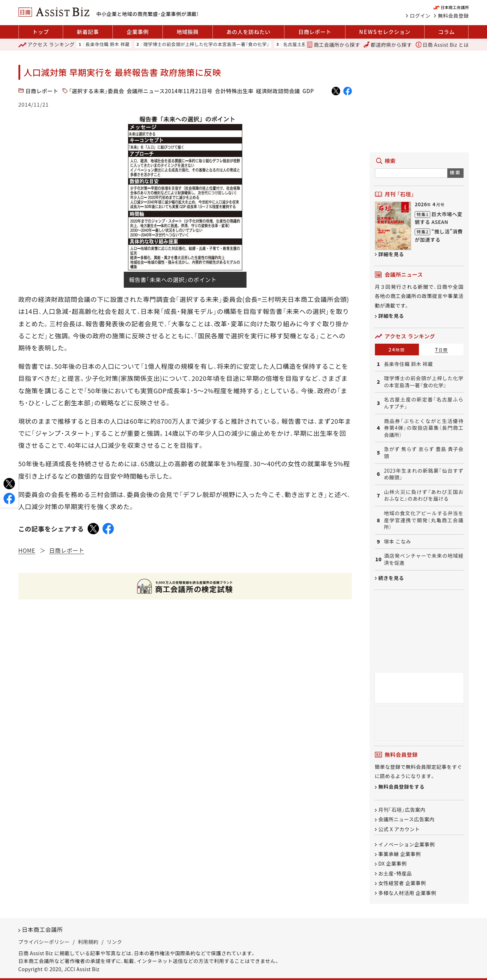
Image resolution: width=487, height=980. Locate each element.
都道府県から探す (388, 45)
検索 (455, 172)
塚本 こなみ (398, 542)
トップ (41, 32)
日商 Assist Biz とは (442, 45)
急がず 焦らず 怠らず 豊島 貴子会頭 (424, 453)
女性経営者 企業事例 (402, 883)
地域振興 (188, 32)
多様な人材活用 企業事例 (407, 893)
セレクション (385, 32)
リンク (115, 942)
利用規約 (88, 942)
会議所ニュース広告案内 (407, 820)
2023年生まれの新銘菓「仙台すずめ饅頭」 (424, 474)
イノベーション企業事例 (407, 844)
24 (397, 349)
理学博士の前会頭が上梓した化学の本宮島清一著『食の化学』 (206, 44)
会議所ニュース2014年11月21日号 (170, 91)
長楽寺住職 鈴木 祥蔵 (108, 44)
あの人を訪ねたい (248, 32)
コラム (447, 32)
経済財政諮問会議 (278, 91)
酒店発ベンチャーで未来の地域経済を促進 (424, 559)
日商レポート (315, 32)
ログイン (420, 16)
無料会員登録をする (402, 787)
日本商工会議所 (43, 929)
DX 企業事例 (393, 864)
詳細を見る (391, 254)
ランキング (47, 45)
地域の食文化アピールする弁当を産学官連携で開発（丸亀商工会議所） (424, 520)
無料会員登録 (453, 16)
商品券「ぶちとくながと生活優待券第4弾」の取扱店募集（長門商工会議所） (424, 428)
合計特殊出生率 (234, 91)
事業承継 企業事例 (400, 854)
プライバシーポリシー (44, 942)
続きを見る (391, 578)
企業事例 (138, 32)
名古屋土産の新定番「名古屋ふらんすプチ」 (424, 403)
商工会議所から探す (333, 45)
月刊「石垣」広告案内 (402, 810)
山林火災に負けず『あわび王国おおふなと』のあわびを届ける (424, 495)
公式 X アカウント (399, 829)
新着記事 (88, 32)
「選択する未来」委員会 (97, 91)
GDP (308, 91)
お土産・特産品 (395, 873)
